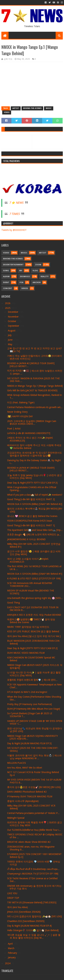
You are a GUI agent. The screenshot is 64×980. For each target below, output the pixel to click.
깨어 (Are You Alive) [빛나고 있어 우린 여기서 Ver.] (34, 636)
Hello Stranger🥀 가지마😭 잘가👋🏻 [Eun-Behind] (33, 930)
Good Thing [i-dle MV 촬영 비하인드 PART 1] (31, 525)
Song (6, 271)
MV (21, 271)
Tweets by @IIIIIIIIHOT (14, 230)
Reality (45, 277)
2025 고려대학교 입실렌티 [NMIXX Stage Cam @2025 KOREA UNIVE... (32, 423)
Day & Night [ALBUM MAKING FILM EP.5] (29, 743)
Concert (8, 288)
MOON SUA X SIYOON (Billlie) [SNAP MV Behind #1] (35, 574)
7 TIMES (14, 214)
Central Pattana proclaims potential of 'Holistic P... (33, 813)
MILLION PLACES (17, 763)
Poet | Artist (14, 429)
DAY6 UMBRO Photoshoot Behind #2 (27, 792)
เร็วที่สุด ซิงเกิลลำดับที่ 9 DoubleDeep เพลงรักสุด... (33, 869)
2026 (8, 303)
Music (49, 108)
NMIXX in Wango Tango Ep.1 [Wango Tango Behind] (35, 386)
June (10, 340)
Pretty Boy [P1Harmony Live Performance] (29, 704)
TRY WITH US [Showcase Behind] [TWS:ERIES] (32, 902)
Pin (22, 282)
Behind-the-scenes (32, 108)
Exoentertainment (13, 265)
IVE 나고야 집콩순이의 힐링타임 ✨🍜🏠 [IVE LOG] (34, 916)
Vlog (35, 271)
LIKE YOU (12, 893)
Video (7, 112)
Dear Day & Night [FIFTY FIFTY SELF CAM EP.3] (32, 483)
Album (6, 277)
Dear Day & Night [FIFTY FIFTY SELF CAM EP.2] (32, 648)
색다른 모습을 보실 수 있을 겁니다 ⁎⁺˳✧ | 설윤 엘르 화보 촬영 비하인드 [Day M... (34, 936)
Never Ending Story (17, 412)
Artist (16, 108)
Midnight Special (16, 818)
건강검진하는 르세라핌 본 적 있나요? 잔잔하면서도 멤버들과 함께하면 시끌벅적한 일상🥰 (35, 454)
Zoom (38, 265)
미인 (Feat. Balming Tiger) (21, 402)
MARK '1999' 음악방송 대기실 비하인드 (28, 627)
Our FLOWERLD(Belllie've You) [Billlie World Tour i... (34, 830)
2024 (8, 963)
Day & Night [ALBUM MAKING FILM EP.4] (29, 926)
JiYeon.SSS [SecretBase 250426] (24, 912)
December (13, 312)
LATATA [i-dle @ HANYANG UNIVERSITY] (29, 433)
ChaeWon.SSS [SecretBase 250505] (26, 921)
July (10, 335)
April (11, 944)
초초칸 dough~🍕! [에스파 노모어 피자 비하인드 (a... (34, 535)
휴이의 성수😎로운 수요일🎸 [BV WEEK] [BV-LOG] (34, 787)
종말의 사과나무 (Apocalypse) (23, 801)
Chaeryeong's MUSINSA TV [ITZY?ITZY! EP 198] (33, 874)
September (14, 326)
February (13, 953)
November (14, 317)
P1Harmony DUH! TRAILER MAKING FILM (30, 796)
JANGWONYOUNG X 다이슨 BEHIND (26, 539)
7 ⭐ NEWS (16, 203)
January (12, 957)
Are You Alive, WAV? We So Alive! (25, 768)
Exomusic (25, 277)
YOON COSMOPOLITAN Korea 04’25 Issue (30, 521)
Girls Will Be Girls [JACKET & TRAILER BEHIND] (32, 390)
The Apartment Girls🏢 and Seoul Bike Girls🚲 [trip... (35, 530)
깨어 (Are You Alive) (17, 907)
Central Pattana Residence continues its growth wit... (35, 407)
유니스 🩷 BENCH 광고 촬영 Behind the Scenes (32, 516)
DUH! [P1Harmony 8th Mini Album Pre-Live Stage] (34, 709)
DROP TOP (13, 898)
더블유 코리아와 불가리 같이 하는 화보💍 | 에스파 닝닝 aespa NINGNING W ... (34, 757)
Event (6, 282)
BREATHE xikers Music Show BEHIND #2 (29, 842)
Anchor (37, 282)
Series (25, 288)
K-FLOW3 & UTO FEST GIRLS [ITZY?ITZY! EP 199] (34, 579)
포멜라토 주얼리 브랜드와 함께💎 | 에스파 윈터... (32, 680)
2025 (8, 308)
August (12, 331)
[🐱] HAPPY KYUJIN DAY (20, 416)
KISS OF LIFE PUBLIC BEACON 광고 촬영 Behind (33, 631)
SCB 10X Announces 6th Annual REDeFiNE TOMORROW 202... (30, 585)
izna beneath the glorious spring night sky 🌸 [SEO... (35, 598)
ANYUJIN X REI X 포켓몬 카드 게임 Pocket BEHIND (34, 615)
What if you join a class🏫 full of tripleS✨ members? (35, 495)
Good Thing (13, 603)
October (12, 321)
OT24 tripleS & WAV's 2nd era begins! (27, 692)
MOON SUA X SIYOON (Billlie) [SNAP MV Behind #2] (35, 504)
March (11, 948)
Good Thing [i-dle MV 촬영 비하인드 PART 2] (31, 499)
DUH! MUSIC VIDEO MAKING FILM (26, 653)
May (10, 344)
